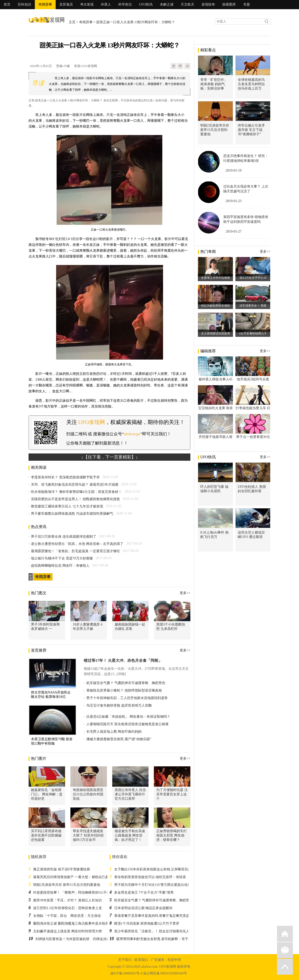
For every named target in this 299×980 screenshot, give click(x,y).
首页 (7, 4)
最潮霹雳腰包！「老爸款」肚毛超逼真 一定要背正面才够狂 (75, 551)
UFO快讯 (146, 4)
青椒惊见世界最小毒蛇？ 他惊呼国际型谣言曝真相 (124, 690)
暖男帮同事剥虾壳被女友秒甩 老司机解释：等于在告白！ (159, 939)
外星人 (106, 4)
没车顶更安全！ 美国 (253, 306)
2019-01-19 (234, 170)
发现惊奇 (208, 4)
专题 (247, 4)
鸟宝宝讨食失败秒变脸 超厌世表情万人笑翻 (119, 705)
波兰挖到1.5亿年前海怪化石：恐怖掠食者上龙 (67, 908)
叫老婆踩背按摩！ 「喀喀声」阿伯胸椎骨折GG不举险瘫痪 (77, 893)
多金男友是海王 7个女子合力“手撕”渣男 (144, 893)
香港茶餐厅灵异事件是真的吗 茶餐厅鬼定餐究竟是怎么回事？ (160, 916)
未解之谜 (167, 4)
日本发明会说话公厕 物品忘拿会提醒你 (143, 908)
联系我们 (141, 960)
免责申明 (174, 960)
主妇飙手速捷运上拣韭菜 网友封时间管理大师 (67, 931)
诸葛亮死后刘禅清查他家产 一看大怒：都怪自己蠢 (71, 877)
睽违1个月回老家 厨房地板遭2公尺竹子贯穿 (147, 923)
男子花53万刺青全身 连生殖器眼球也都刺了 (64, 537)
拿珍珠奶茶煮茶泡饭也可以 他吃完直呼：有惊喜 (150, 877)
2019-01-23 (234, 201)
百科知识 (24, 4)
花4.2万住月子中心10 (253, 278)
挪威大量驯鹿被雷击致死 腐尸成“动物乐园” (119, 739)
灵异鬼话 (66, 4)
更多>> (185, 593)
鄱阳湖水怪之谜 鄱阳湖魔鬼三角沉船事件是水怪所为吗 (74, 923)
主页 (72, 22)
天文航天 (187, 4)
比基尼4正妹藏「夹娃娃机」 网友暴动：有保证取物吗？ (128, 717)
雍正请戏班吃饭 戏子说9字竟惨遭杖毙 (62, 869)
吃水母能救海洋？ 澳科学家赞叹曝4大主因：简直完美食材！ (76, 492)
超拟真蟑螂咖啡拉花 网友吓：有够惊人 (60, 566)
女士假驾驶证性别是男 (216, 333)
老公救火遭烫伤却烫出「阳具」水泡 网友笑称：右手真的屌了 (77, 544)
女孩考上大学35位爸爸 (216, 278)
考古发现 (87, 4)
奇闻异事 (45, 4)
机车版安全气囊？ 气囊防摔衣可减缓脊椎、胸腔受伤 (126, 683)
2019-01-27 (234, 231)
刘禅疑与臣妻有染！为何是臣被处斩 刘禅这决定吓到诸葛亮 (81, 939)
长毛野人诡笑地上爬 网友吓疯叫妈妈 (114, 732)
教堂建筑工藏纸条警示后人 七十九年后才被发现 (67, 506)
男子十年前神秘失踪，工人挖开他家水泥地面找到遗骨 (127, 698)
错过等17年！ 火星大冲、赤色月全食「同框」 (123, 660)
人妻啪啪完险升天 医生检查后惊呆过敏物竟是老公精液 (127, 724)
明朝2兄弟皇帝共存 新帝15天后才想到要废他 (67, 885)
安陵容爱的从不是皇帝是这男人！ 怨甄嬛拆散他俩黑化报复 (75, 499)
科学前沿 (125, 4)
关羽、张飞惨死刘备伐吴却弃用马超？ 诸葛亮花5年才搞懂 (75, 485)
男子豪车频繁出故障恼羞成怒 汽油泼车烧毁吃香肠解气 (72, 514)
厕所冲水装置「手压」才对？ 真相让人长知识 (67, 900)
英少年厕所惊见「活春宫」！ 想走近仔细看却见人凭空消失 (159, 931)
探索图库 (229, 4)
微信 (285, 950)
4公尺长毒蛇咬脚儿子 (253, 333)
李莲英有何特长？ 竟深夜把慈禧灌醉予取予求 (65, 477)
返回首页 (285, 934)
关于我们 (125, 960)
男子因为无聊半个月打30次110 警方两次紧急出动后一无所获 (159, 885)
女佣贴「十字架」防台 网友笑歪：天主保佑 (67, 916)
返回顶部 (285, 967)
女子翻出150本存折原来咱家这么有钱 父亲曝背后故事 (154, 869)
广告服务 (158, 960)
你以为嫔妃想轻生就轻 (216, 306)
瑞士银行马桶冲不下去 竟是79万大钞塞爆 (62, 558)
